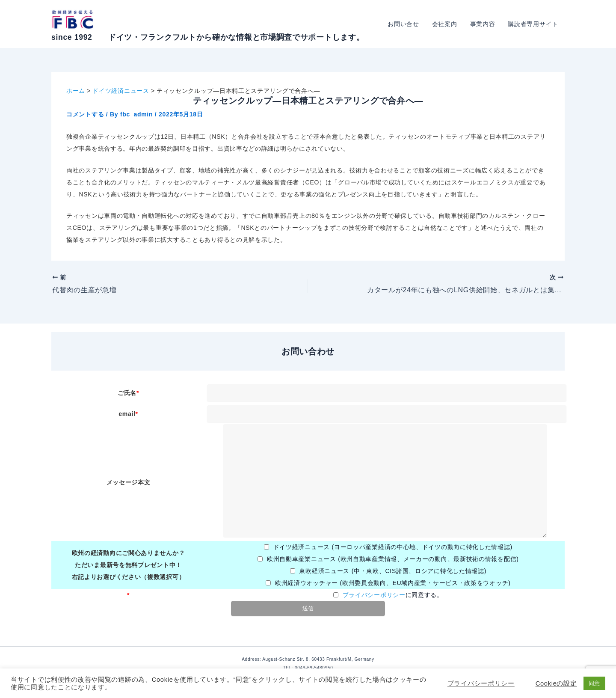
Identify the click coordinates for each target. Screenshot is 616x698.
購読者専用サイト (533, 24)
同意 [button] (594, 683)
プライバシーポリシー (374, 595)
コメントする (85, 114)
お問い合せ (406, 24)
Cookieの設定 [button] (556, 683)
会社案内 (447, 24)
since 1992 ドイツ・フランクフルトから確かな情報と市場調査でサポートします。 (208, 37)
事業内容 (484, 24)
